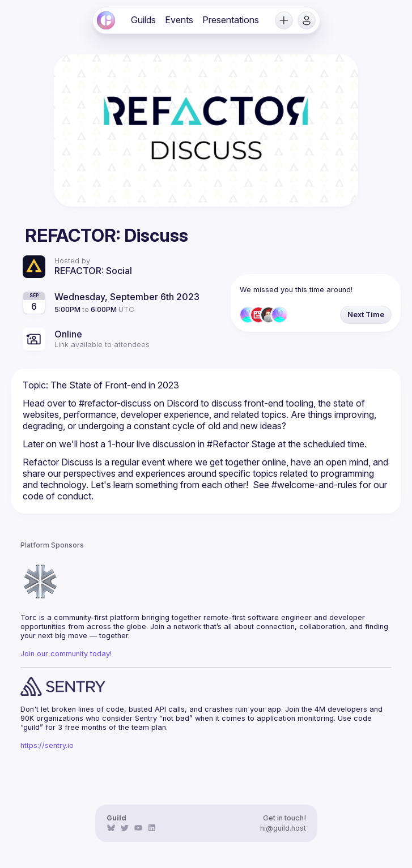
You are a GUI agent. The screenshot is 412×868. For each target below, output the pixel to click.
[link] (106, 20)
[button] (284, 20)
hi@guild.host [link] (283, 828)
